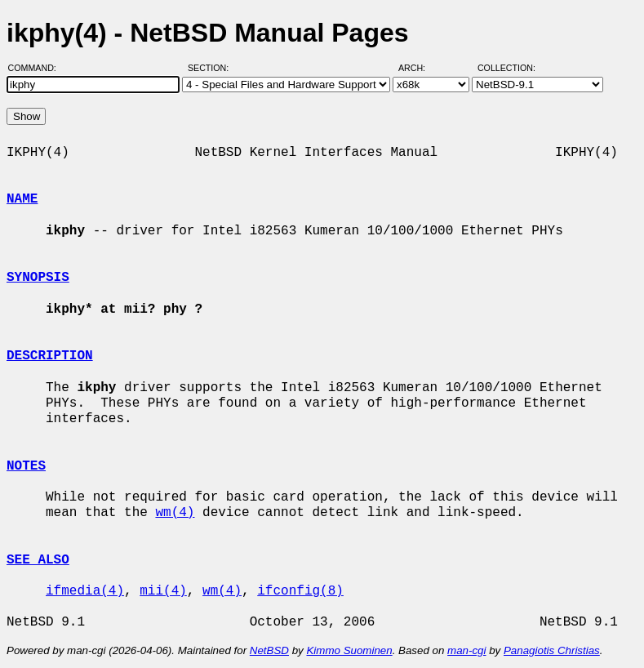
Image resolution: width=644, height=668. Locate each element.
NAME (22, 199)
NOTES (26, 466)
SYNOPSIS (38, 278)
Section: (212, 68)
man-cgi (466, 650)
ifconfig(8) (300, 591)
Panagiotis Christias (552, 650)
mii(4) (163, 591)
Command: (37, 68)
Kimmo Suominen (349, 650)
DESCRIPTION (50, 356)
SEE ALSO (38, 560)
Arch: (419, 68)
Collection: (506, 68)
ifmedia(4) (85, 591)
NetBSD (269, 650)
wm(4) (175, 513)
